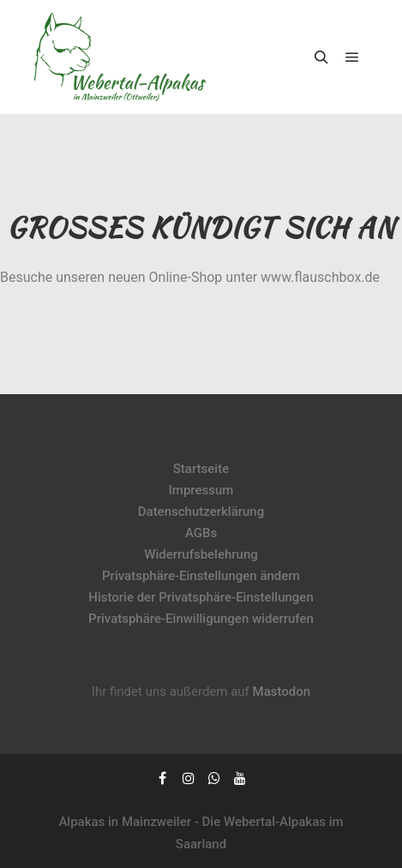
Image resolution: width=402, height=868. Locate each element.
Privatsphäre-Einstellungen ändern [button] (201, 576)
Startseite (201, 469)
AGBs (201, 533)
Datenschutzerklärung (201, 512)
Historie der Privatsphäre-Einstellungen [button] (201, 597)
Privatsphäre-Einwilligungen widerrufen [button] (201, 619)
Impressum (201, 490)
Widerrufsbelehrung (201, 554)
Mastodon (282, 691)
